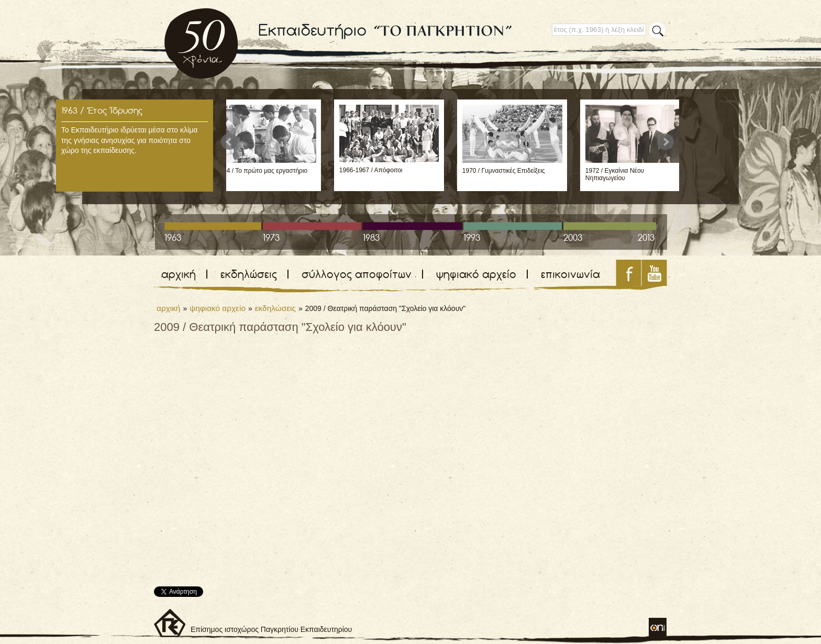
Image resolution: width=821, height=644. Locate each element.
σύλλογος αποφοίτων (357, 274)
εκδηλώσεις (249, 274)
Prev (229, 142)
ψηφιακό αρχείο (476, 274)
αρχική (179, 274)
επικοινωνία (570, 274)
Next (665, 142)
